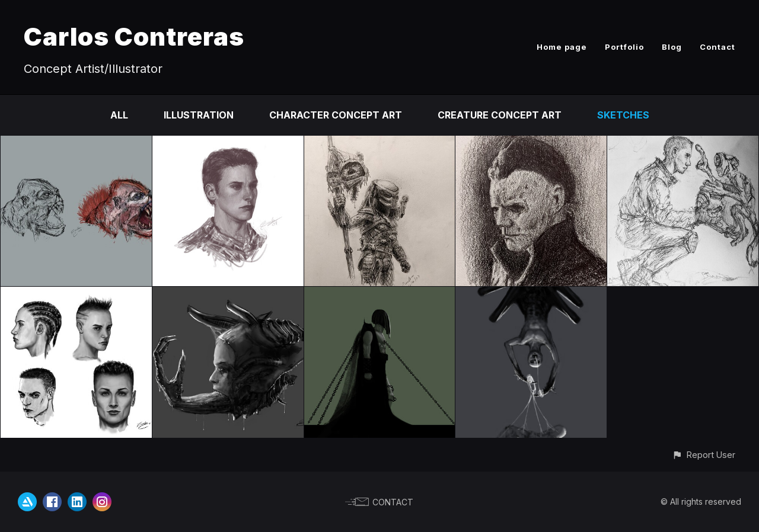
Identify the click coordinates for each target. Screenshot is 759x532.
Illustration (199, 115)
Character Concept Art (336, 115)
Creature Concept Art (500, 115)
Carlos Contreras (134, 36)
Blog (672, 47)
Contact (717, 47)
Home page (562, 47)
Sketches (623, 115)
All (119, 115)
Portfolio (624, 47)
